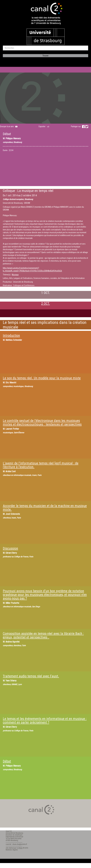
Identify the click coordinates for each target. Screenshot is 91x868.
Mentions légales (12, 850)
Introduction (11, 336)
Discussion (10, 548)
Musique (15, 275)
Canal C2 (9, 831)
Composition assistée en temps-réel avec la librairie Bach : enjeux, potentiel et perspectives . (43, 635)
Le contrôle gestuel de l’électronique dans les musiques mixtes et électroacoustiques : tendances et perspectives (42, 423)
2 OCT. (46, 303)
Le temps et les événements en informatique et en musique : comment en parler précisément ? (45, 721)
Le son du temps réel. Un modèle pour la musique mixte (42, 378)
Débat (7, 761)
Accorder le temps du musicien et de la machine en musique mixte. (45, 508)
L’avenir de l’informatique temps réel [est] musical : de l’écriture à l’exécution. (41, 465)
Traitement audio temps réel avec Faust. (31, 676)
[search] (45, 48)
